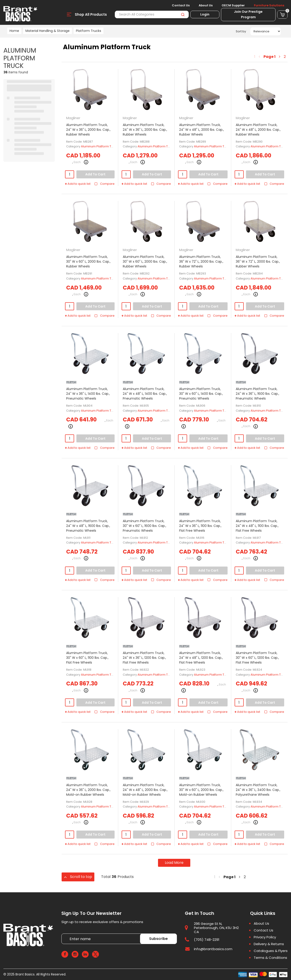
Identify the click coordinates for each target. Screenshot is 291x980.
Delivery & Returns (269, 944)
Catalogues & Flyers (271, 951)
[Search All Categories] (152, 14)
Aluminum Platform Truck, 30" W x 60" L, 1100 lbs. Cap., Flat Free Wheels (87, 658)
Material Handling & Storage (48, 31)
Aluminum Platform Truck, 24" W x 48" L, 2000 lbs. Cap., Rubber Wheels (202, 130)
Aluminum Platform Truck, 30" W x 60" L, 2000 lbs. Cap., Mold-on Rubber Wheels (201, 790)
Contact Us (181, 5)
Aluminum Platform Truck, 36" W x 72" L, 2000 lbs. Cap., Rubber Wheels (201, 262)
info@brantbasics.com (213, 949)
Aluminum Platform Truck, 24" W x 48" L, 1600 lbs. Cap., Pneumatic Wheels (88, 526)
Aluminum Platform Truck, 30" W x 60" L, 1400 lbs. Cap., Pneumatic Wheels (201, 394)
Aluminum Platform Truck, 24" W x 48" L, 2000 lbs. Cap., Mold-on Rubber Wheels (145, 790)
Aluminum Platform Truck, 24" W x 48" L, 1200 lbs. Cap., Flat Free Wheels (201, 658)
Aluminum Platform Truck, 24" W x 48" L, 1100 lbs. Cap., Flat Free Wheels (257, 526)
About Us (206, 5)
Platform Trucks (89, 31)
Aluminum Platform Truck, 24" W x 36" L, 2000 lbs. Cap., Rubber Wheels (88, 130)
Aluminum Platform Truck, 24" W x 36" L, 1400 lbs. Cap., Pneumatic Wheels (88, 394)
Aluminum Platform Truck (99, 146)
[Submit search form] (183, 14)
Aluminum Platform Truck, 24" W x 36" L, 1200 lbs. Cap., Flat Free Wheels (144, 658)
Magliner (73, 118)
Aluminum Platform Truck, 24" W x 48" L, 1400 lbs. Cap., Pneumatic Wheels (145, 394)
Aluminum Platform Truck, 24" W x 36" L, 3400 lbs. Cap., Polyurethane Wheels (258, 790)
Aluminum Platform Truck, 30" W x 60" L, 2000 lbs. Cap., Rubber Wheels (88, 262)
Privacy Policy (265, 937)
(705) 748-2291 (207, 940)
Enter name (63, 933)
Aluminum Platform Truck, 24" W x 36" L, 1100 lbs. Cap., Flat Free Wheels (200, 526)
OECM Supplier (233, 5)
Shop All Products (91, 14)
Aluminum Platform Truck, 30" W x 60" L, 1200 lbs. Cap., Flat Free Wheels (257, 658)
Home (14, 31)
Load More (174, 863)
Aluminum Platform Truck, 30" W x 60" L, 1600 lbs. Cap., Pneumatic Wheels (144, 526)
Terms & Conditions (270, 958)
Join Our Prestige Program (248, 14)
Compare (104, 184)
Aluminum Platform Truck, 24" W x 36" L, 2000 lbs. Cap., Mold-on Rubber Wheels (88, 790)
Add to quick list (78, 184)
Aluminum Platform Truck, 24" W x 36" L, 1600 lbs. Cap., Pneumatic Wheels (257, 394)
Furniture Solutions (269, 5)
